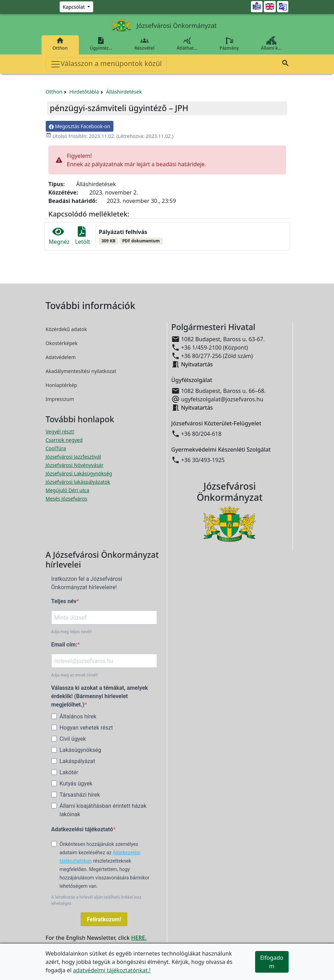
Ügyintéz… (101, 44)
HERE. (139, 938)
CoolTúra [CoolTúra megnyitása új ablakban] (56, 448)
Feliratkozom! (104, 919)
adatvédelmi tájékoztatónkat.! (112, 970)
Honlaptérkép (61, 385)
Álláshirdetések (124, 92)
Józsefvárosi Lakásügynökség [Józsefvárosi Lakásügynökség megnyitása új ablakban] (79, 473)
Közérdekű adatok (66, 329)
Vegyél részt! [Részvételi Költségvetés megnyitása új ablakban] (60, 432)
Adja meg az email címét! (75, 675)
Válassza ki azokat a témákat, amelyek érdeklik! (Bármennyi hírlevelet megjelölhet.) (100, 696)
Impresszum (60, 399)
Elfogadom (272, 962)
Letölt (83, 236)
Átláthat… (187, 44)
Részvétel (144, 44)
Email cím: (64, 645)
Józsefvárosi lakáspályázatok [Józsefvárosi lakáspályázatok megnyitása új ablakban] (78, 482)
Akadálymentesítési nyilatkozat (81, 371)
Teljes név (64, 601)
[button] (285, 64)
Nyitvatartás (197, 364)
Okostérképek (62, 343)
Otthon (60, 44)
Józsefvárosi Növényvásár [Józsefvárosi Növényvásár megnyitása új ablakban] (75, 465)
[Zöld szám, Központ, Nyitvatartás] (77, 7)
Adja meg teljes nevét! (72, 632)
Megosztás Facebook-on (80, 126)
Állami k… (271, 44)
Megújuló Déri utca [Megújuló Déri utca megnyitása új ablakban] (68, 490)
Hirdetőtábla (84, 92)
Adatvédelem (61, 357)
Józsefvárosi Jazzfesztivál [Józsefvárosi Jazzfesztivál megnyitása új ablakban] (73, 457)
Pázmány (229, 44)
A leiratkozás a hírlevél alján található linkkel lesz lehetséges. (96, 900)
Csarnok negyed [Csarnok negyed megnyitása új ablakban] (64, 440)
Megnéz (59, 236)
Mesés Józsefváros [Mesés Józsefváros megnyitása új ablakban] (66, 499)
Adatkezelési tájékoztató (82, 829)
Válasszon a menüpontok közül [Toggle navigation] (106, 64)
